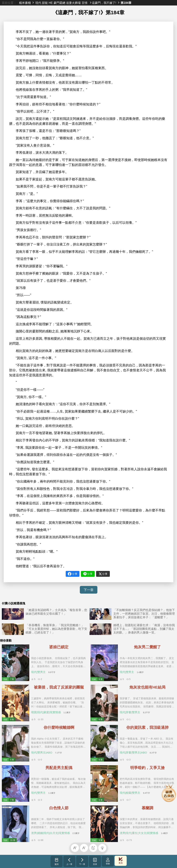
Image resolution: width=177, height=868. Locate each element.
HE (51, 3)
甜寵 (45, 3)
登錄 (108, 861)
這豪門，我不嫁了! (104, 3)
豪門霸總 (59, 3)
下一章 (89, 590)
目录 (95, 861)
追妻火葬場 (73, 3)
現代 (38, 3)
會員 (121, 861)
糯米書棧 (25, 3)
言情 (85, 3)
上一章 (69, 861)
